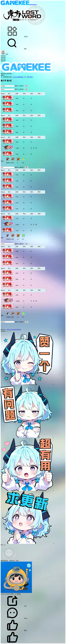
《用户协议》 (30, 77)
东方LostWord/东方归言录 (14, 330)
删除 (27, 86)
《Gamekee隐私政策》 (18, 77)
